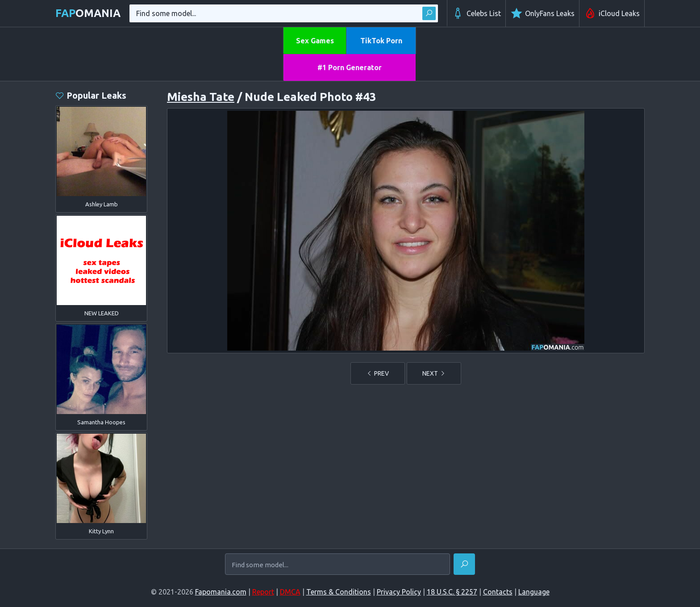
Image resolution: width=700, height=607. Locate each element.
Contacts (498, 592)
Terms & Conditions (339, 592)
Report (263, 592)
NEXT (434, 373)
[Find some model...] (337, 565)
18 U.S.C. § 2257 (452, 592)
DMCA (290, 592)
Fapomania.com (221, 592)
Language (534, 592)
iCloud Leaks (612, 13)
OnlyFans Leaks (542, 13)
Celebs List (476, 13)
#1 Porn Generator (350, 67)
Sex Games (315, 41)
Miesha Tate (201, 97)
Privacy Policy (399, 592)
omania (88, 13)
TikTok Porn (381, 41)
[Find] (464, 564)
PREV (378, 373)
